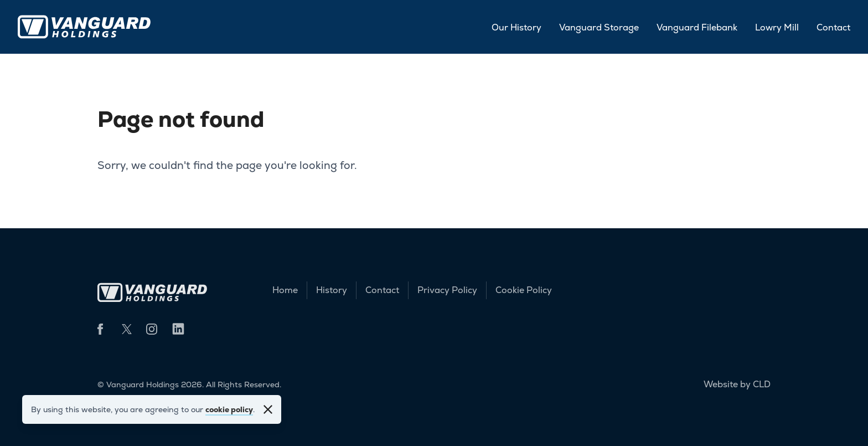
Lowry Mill (777, 27)
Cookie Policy (524, 290)
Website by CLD (737, 384)
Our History (516, 27)
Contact (833, 27)
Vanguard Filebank (697, 27)
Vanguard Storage (599, 27)
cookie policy (229, 409)
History (332, 290)
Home (285, 290)
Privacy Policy (447, 290)
